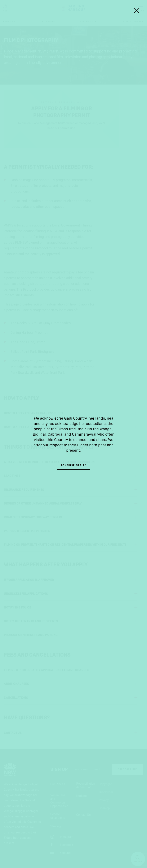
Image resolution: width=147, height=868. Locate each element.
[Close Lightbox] (136, 10)
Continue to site (74, 465)
